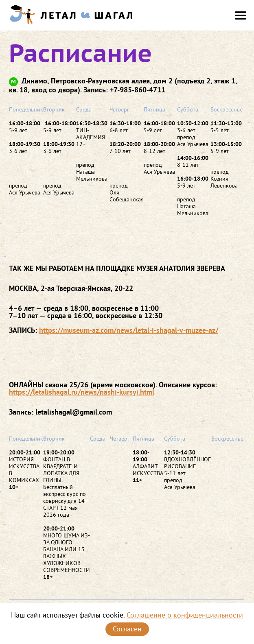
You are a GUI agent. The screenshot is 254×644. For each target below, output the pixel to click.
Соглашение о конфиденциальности (185, 615)
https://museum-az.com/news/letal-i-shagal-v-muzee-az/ (129, 330)
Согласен (127, 629)
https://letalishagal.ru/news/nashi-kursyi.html (82, 392)
